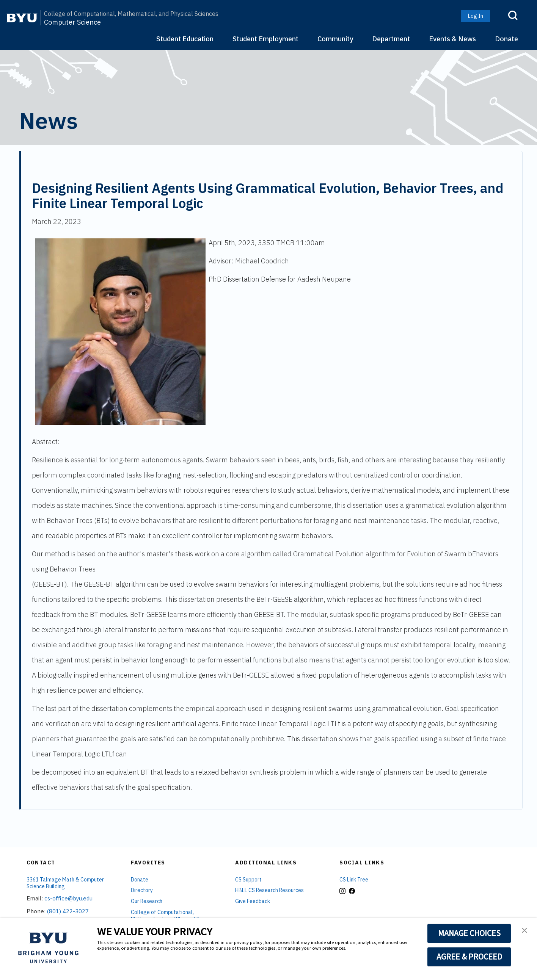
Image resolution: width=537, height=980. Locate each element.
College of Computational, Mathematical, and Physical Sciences (131, 14)
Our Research (147, 901)
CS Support (248, 880)
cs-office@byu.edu (68, 898)
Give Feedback (253, 901)
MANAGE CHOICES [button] (469, 933)
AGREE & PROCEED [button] (469, 957)
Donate (506, 39)
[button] (524, 931)
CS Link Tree (354, 880)
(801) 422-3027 (68, 911)
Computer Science (72, 23)
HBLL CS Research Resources (269, 890)
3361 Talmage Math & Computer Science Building (65, 883)
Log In (476, 16)
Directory (142, 890)
